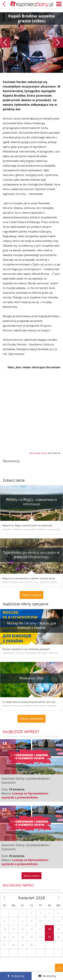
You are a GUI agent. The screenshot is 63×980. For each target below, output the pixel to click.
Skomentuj (49, 976)
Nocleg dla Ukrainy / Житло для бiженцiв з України (32, 625)
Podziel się (18, 976)
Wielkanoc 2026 (32, 678)
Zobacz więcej (32, 595)
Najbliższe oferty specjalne (25, 604)
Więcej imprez (32, 876)
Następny (58, 43)
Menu (59, 4)
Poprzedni (5, 43)
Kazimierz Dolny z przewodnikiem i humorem (26, 780)
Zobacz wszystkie (32, 719)
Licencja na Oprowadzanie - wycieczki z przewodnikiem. (25, 795)
